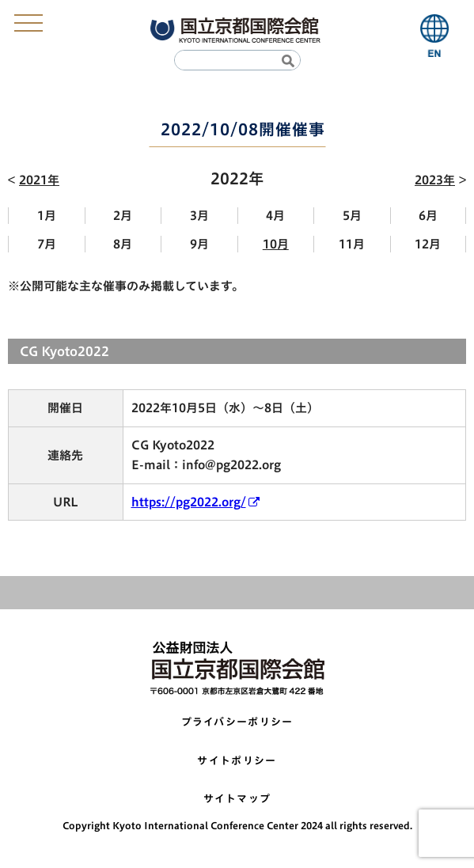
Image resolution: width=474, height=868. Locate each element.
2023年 (435, 180)
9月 (199, 244)
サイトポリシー (237, 761)
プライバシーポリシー (237, 722)
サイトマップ (237, 799)
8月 (123, 244)
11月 (352, 244)
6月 (428, 216)
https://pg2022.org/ (189, 502)
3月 (199, 216)
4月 (275, 216)
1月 (47, 216)
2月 (123, 216)
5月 (352, 216)
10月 (276, 244)
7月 (47, 244)
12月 (428, 244)
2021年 (39, 180)
